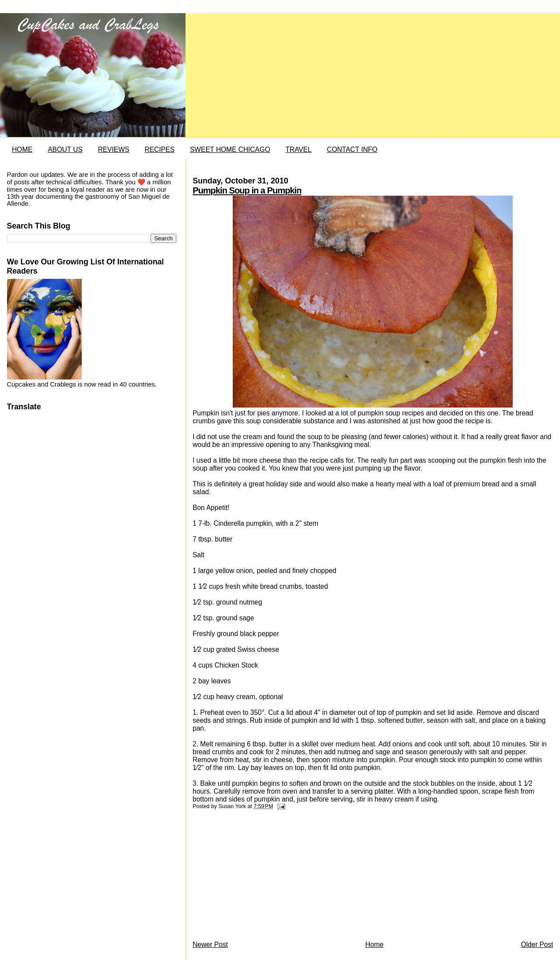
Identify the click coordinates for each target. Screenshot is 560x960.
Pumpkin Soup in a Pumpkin (247, 190)
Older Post (537, 944)
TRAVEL (299, 149)
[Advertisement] (258, 877)
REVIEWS (114, 149)
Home (374, 944)
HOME (22, 149)
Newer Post (210, 944)
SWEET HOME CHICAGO (230, 149)
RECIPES (160, 149)
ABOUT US (65, 149)
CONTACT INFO (352, 149)
